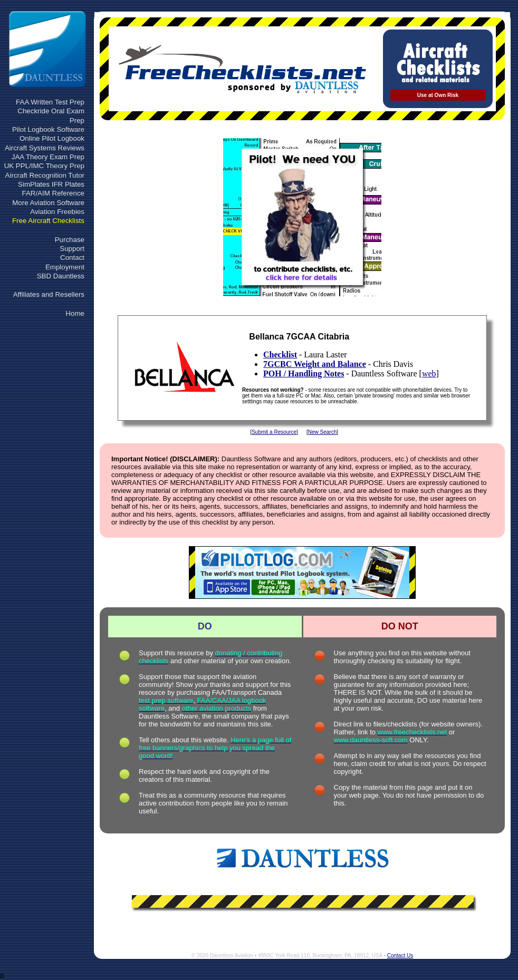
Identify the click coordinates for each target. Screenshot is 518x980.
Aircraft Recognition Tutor (45, 175)
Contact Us (400, 955)
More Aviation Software (48, 203)
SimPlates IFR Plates (51, 184)
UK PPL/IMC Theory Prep (44, 166)
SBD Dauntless (61, 276)
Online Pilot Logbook (52, 138)
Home (75, 313)
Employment (65, 267)
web (429, 373)
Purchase (70, 240)
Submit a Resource (274, 432)
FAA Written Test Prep (50, 102)
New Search (322, 432)
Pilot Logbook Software (48, 129)
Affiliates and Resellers (49, 294)
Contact (72, 258)
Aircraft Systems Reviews (45, 148)
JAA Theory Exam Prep (48, 157)
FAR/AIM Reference (53, 193)
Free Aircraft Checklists (48, 221)
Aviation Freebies (57, 212)
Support (72, 249)
